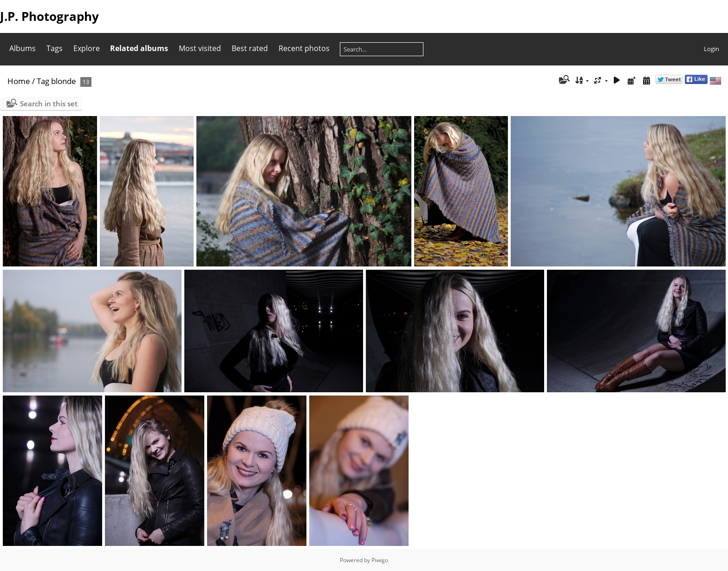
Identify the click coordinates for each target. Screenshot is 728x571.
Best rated (250, 48)
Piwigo (380, 560)
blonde (64, 81)
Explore (87, 48)
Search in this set (49, 104)
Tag (43, 81)
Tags (55, 48)
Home (19, 81)
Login (712, 49)
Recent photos (304, 48)
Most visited (200, 48)
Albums (23, 48)
